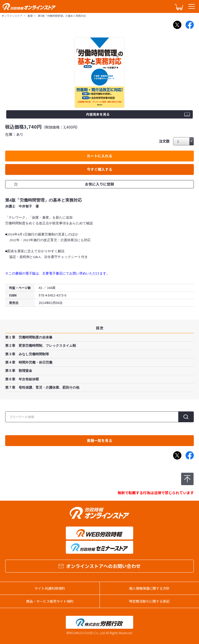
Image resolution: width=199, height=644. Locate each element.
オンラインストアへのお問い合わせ (100, 566)
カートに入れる (99, 156)
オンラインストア (12, 16)
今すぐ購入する (99, 169)
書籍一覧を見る (99, 440)
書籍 (30, 16)
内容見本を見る (98, 114)
